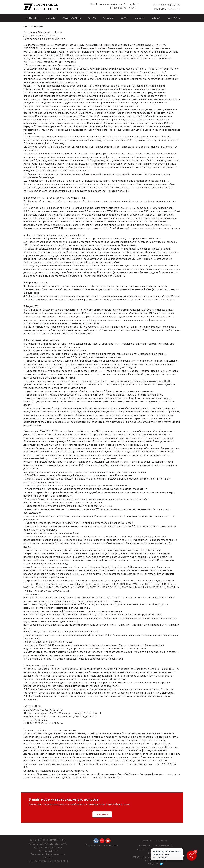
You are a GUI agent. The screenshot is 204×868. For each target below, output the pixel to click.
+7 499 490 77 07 (167, 5)
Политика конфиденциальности (48, 854)
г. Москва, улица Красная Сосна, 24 (113, 4)
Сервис (51, 18)
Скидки (139, 18)
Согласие (48, 857)
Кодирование (72, 18)
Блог (124, 18)
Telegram (156, 864)
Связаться (102, 815)
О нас (92, 18)
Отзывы (108, 18)
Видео (156, 18)
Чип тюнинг (31, 18)
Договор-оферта (48, 851)
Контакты (174, 18)
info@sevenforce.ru (167, 9)
